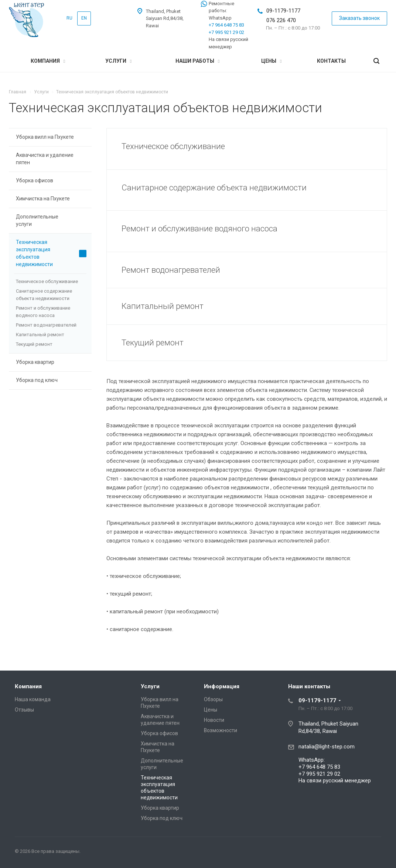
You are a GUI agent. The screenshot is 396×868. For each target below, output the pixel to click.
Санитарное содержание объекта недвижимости (44, 295)
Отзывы (24, 710)
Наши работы (197, 61)
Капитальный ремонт (40, 335)
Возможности (221, 730)
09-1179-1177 (283, 11)
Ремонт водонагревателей (46, 325)
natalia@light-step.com (327, 747)
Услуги (118, 61)
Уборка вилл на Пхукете (51, 137)
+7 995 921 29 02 (226, 32)
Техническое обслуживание (47, 281)
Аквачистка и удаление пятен (51, 159)
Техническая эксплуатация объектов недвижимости (51, 253)
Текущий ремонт (34, 344)
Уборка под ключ (37, 380)
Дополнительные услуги (51, 220)
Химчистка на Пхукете (51, 199)
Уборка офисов (35, 180)
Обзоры (213, 699)
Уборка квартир (51, 362)
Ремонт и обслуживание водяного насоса (43, 312)
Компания (48, 61)
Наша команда (33, 699)
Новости (214, 720)
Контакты (331, 61)
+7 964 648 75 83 (226, 25)
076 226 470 (281, 20)
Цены (271, 61)
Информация (222, 686)
